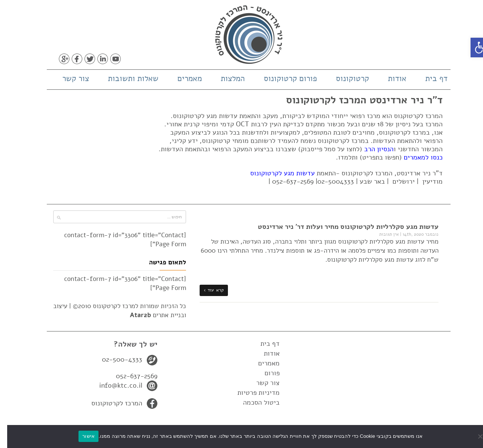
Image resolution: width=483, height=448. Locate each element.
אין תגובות (382, 234)
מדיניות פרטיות (251, 393)
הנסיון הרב (372, 149)
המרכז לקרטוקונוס (110, 403)
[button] (473, 48)
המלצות (226, 78)
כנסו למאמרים (416, 157)
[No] (474, 436)
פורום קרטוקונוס (283, 78)
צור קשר (68, 78)
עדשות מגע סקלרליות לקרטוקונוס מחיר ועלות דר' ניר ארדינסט (341, 227)
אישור (81, 436)
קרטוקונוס (345, 78)
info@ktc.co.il (114, 385)
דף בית (429, 78)
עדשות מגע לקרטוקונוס (275, 173)
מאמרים (182, 78)
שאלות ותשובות (126, 78)
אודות (390, 78)
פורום (265, 373)
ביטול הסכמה (254, 402)
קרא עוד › (207, 290)
